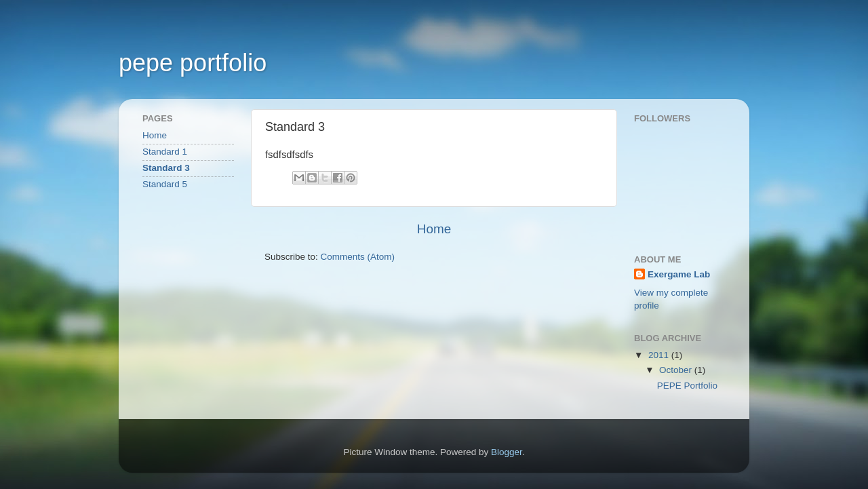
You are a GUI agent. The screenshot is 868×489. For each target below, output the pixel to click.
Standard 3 (166, 168)
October (677, 370)
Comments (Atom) (358, 257)
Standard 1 (165, 152)
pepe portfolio (193, 63)
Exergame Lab (679, 274)
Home (434, 229)
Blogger (507, 452)
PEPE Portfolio (687, 386)
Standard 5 (165, 184)
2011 (660, 355)
